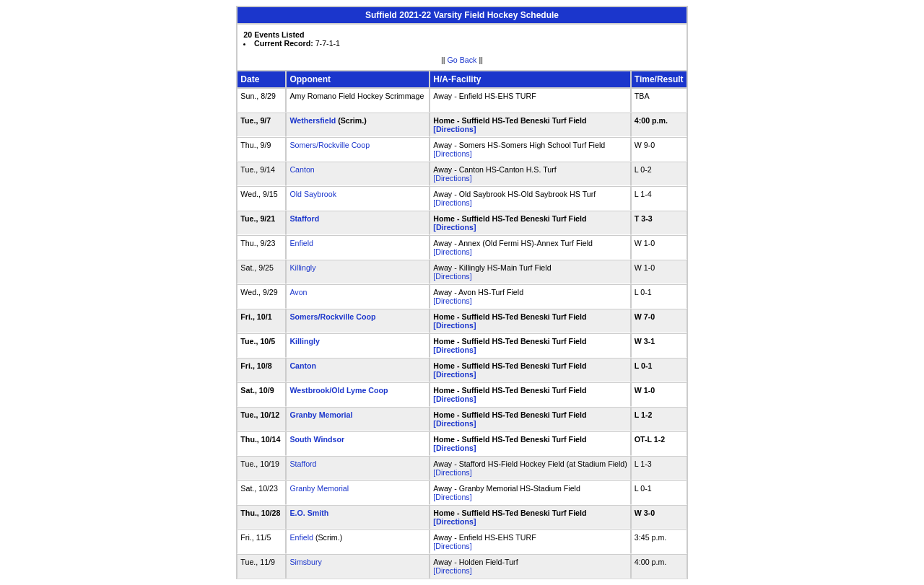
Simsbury (305, 562)
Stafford (304, 219)
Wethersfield (313, 120)
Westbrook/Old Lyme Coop (339, 390)
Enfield (301, 243)
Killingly (302, 268)
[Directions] (454, 129)
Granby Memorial (321, 415)
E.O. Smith (309, 513)
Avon (298, 292)
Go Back (462, 60)
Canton (302, 170)
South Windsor (317, 439)
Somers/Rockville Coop (330, 145)
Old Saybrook (313, 194)
